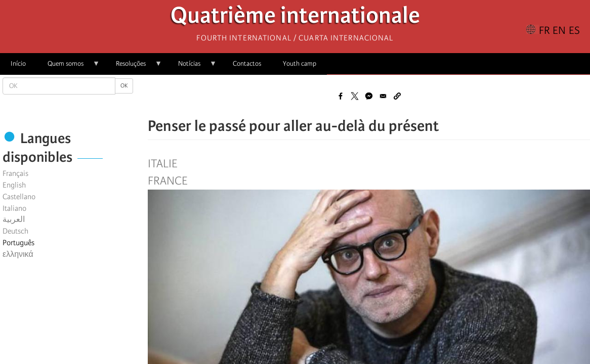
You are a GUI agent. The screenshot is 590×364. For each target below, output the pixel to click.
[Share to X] (355, 96)
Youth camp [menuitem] (300, 63)
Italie (162, 164)
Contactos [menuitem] (247, 63)
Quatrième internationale (295, 18)
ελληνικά (18, 254)
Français (15, 173)
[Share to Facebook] (341, 96)
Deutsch (15, 231)
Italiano (14, 208)
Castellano (19, 197)
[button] (397, 96)
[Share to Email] (383, 96)
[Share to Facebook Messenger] (369, 96)
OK (124, 86)
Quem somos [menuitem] (68, 67)
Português (18, 243)
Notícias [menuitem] (192, 67)
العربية (14, 219)
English (14, 185)
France (167, 181)
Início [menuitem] (18, 63)
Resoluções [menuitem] (134, 67)
